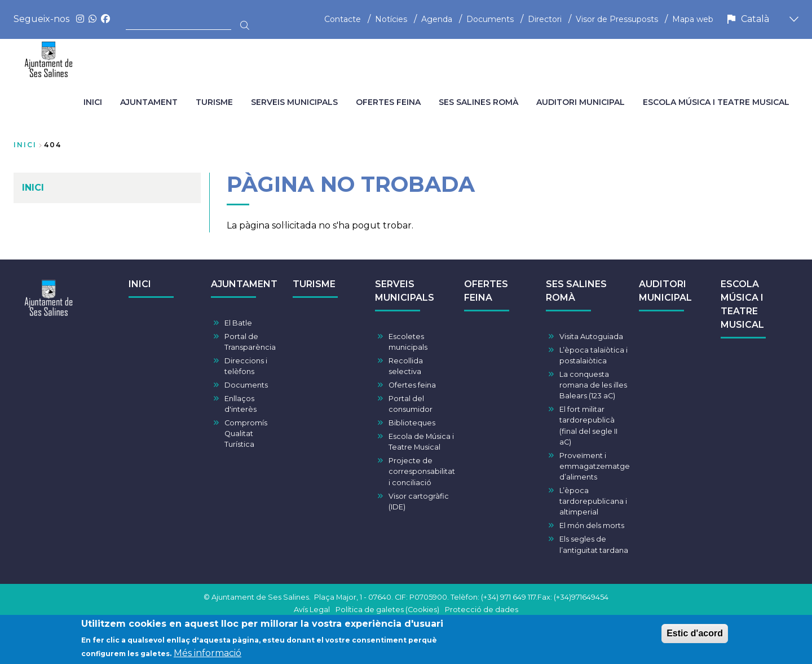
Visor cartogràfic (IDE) (419, 502)
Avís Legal (312, 610)
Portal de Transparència (250, 342)
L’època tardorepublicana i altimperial (593, 501)
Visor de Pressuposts (617, 19)
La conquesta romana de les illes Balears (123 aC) (593, 385)
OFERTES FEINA (486, 291)
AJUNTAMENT (244, 284)
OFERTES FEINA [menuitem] (388, 102)
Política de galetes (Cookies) (387, 610)
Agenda (437, 19)
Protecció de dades (482, 610)
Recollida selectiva (406, 366)
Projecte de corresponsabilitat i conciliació (422, 471)
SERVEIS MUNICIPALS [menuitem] (294, 102)
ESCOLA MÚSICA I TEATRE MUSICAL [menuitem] (716, 102)
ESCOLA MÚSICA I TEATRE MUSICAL (742, 304)
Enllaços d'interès (240, 404)
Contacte (343, 19)
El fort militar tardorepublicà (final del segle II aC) (588, 426)
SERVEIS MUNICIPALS (405, 291)
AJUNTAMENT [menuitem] (149, 102)
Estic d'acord (695, 634)
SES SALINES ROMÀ (576, 291)
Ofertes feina (412, 385)
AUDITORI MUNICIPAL (665, 291)
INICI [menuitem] (93, 102)
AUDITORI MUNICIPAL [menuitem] (581, 102)
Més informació (208, 655)
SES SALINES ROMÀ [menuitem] (478, 102)
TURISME (314, 284)
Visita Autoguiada (591, 337)
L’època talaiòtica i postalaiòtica (593, 355)
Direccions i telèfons (246, 366)
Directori (545, 19)
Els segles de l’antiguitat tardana (594, 544)
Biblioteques (412, 423)
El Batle (238, 323)
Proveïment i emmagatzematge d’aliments (595, 466)
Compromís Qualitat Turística (246, 434)
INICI (140, 284)
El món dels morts (592, 526)
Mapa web (693, 19)
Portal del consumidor (411, 404)
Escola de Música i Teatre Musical (421, 442)
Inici (25, 145)
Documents (490, 19)
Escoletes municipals (408, 342)
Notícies (391, 19)
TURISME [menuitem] (214, 102)
